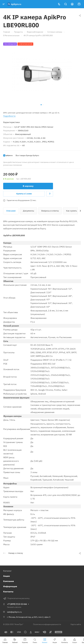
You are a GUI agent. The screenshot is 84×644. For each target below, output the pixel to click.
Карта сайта (76, 624)
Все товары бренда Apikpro (27, 155)
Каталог (7, 571)
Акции (6, 576)
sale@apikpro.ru (14, 612)
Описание (11, 211)
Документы (28, 211)
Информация (10, 586)
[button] (41, 105)
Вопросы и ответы (50, 211)
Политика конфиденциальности (47, 624)
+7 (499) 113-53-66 (17, 604)
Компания (8, 581)
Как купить (71, 211)
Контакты (8, 592)
